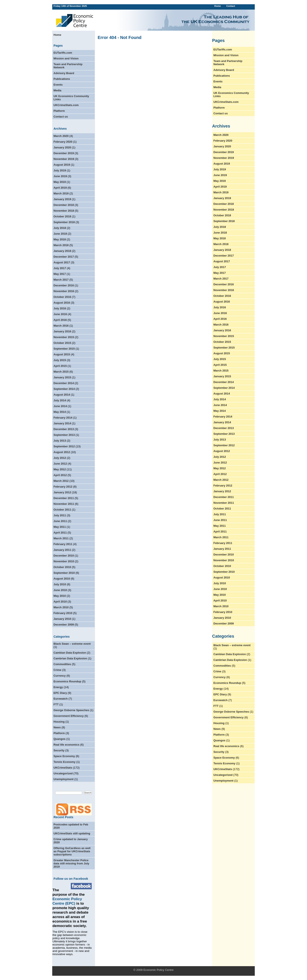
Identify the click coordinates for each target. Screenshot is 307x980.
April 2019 (60, 188)
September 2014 (64, 389)
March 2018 (61, 245)
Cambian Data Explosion (70, 653)
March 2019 (61, 193)
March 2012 (61, 481)
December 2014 (64, 383)
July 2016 (60, 308)
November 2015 (64, 337)
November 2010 (64, 561)
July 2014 (60, 400)
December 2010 (64, 556)
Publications (62, 79)
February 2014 (63, 418)
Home (218, 6)
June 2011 (60, 521)
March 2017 (61, 280)
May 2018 (60, 239)
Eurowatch (61, 699)
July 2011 (60, 515)
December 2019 (64, 153)
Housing (59, 722)
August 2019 (62, 165)
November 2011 (64, 504)
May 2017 (60, 274)
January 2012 (62, 492)
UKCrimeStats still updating (72, 833)
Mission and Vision (66, 58)
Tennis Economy (64, 762)
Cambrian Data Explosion (70, 658)
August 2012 (62, 452)
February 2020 (63, 142)
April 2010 (60, 602)
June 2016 (60, 314)
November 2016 (64, 291)
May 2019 (60, 182)
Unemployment (64, 779)
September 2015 (64, 349)
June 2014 (60, 406)
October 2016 (62, 297)
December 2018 (64, 205)
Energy (58, 687)
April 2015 (60, 366)
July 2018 (60, 228)
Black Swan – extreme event (72, 644)
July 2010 (60, 584)
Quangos (59, 739)
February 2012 (63, 487)
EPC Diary (60, 693)
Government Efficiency (69, 716)
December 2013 (64, 429)
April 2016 (60, 320)
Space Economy (64, 756)
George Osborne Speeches (71, 710)
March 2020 (61, 136)
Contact (231, 6)
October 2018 (62, 216)
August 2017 (62, 262)
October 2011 (62, 510)
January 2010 (62, 619)
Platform (59, 111)
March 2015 (61, 372)
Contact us (61, 117)
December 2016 (64, 285)
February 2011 (63, 544)
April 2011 (60, 533)
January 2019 (62, 199)
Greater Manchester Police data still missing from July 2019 (71, 863)
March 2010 (61, 607)
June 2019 (60, 176)
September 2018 (64, 222)
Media (57, 90)
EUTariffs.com (63, 53)
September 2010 (64, 573)
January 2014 (62, 423)
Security (59, 750)
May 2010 (60, 596)
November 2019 (64, 159)
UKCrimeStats (63, 768)
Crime (57, 670)
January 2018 (62, 251)
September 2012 (64, 446)
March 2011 (61, 538)
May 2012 (60, 469)
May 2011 (60, 527)
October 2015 (62, 343)
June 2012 (60, 464)
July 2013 (60, 441)
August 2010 (62, 579)
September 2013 (64, 435)
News (57, 727)
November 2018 (64, 211)
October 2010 (62, 567)
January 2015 (62, 377)
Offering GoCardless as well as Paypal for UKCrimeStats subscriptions (72, 851)
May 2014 (60, 412)
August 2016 (62, 303)
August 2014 (62, 395)
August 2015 (62, 354)
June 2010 (60, 590)
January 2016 (62, 331)
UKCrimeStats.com (66, 105)
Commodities (62, 664)
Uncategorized (63, 773)
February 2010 (63, 613)
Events (58, 85)
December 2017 (64, 257)
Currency (60, 676)
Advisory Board (64, 73)
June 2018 (60, 234)
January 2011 (62, 550)
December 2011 (64, 498)
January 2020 (62, 147)
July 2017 (60, 268)
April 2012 (60, 475)
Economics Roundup (67, 681)
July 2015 (60, 360)
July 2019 (60, 170)
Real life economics (66, 745)
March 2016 (61, 326)
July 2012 (60, 458)
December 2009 (64, 625)
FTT (56, 704)
